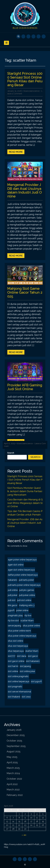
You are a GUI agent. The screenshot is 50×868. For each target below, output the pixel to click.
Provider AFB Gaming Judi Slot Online (25, 387)
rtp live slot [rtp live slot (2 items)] (13, 621)
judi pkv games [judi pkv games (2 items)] (27, 590)
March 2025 (13, 768)
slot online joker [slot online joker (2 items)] (27, 671)
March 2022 (13, 790)
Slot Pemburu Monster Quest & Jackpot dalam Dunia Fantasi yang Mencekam (25, 491)
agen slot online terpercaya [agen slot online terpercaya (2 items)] (21, 570)
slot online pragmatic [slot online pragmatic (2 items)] (18, 676)
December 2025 (16, 735)
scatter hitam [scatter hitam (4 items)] (27, 621)
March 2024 (13, 773)
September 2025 (16, 746)
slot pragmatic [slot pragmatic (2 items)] (15, 687)
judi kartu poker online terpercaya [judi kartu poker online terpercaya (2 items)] (24, 585)
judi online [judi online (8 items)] (13, 590)
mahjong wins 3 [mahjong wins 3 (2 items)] (27, 605)
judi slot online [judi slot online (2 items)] (24, 600)
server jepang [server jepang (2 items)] (14, 626)
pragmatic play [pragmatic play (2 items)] (15, 615)
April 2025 (12, 762)
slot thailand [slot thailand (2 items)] (14, 697)
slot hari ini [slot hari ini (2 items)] (13, 666)
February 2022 (15, 795)
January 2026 (14, 730)
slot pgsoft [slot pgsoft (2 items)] (36, 681)
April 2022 (12, 784)
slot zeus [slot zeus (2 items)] (26, 697)
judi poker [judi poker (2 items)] (13, 595)
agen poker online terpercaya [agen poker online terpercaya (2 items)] (22, 560)
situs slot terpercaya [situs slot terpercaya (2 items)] (18, 646)
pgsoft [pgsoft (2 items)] (11, 610)
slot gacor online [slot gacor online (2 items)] (16, 661)
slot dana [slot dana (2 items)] (22, 656)
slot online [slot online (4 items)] (13, 671)
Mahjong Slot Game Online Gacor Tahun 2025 (25, 292)
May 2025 (12, 757)
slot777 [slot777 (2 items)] (12, 656)
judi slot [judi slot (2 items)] (12, 600)
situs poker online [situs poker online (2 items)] (31, 626)
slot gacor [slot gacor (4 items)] (33, 656)
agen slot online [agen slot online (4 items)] (16, 565)
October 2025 (14, 741)
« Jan (24, 835)
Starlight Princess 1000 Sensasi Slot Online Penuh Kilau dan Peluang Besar (25, 79)
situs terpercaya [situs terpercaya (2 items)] (16, 651)
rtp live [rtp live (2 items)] (28, 615)
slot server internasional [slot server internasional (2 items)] (19, 692)
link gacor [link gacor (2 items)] (13, 605)
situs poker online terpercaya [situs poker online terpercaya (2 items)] (22, 636)
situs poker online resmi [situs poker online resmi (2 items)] (19, 631)
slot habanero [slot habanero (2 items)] (33, 661)
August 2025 (14, 751)
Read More (16, 152)
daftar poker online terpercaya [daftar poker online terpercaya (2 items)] (23, 575)
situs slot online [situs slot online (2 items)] (15, 641)
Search (11, 453)
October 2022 (14, 779)
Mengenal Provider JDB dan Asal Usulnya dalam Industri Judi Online (25, 190)
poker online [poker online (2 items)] (22, 610)
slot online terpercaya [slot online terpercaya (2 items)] (19, 681)
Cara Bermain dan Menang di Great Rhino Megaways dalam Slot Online (25, 503)
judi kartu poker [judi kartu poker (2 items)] (26, 580)
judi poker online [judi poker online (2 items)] (27, 595)
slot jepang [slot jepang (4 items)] (25, 666)
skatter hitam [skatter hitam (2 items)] (32, 651)
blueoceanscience (32, 91)
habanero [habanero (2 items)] (13, 580)
